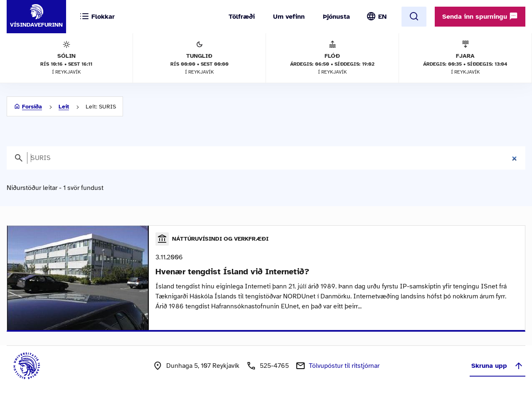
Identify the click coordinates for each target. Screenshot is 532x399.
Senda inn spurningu (480, 16)
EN (382, 17)
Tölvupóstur (344, 366)
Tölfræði (242, 17)
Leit (64, 107)
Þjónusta (336, 17)
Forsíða (32, 107)
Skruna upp (498, 366)
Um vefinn (289, 17)
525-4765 (274, 366)
